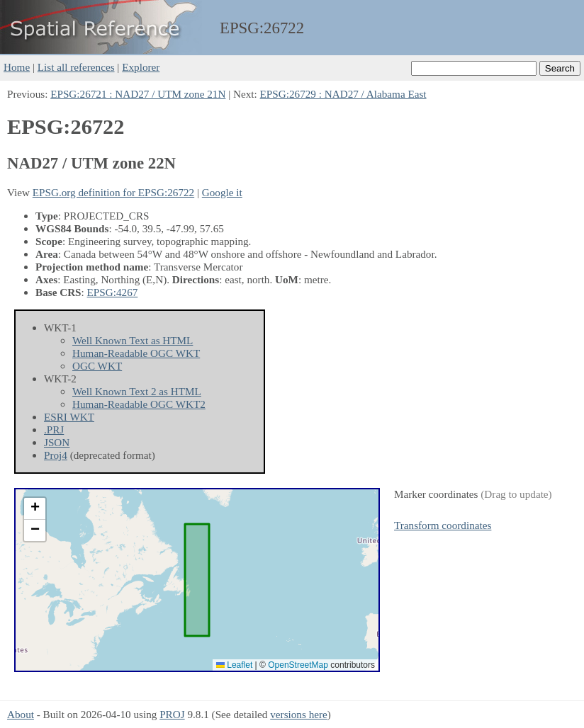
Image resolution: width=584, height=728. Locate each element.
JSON (57, 442)
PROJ (172, 714)
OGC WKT (97, 366)
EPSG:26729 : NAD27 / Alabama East (343, 94)
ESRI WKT (69, 417)
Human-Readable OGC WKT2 (139, 404)
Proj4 (56, 455)
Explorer (141, 67)
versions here (299, 714)
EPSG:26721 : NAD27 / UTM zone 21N (138, 94)
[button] (35, 509)
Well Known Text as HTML (133, 340)
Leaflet (234, 665)
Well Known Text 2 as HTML (137, 391)
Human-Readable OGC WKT (136, 353)
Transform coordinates (443, 525)
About (21, 714)
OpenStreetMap (298, 665)
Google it (222, 192)
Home (17, 67)
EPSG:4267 (113, 292)
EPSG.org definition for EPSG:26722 (113, 192)
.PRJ (54, 430)
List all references (76, 67)
